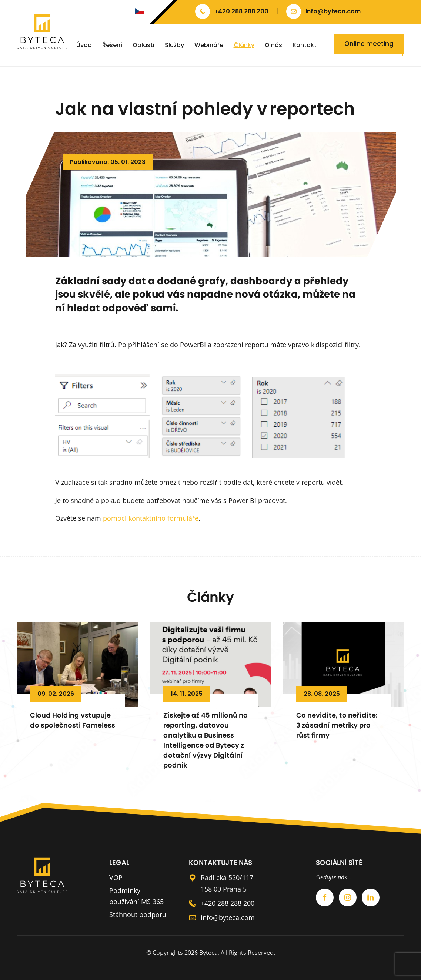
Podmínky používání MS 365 (136, 896)
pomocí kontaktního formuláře (151, 518)
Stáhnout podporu (138, 914)
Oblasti (143, 45)
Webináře (209, 45)
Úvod (84, 45)
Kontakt (305, 45)
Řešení (112, 45)
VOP (116, 877)
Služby (174, 45)
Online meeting (369, 44)
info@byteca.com (228, 917)
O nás (273, 45)
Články (244, 45)
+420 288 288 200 (228, 903)
